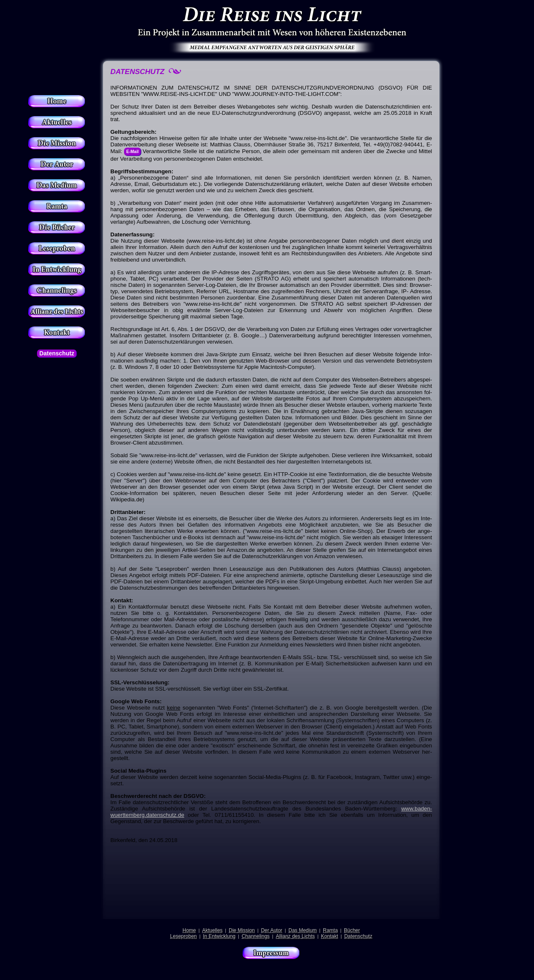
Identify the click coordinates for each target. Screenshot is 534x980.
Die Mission (242, 930)
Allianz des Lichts (295, 936)
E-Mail (132, 152)
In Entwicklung (219, 936)
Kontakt (329, 936)
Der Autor (272, 930)
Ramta (330, 930)
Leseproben (184, 936)
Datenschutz (57, 353)
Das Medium (303, 930)
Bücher (352, 930)
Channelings (256, 936)
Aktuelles (213, 930)
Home (189, 930)
